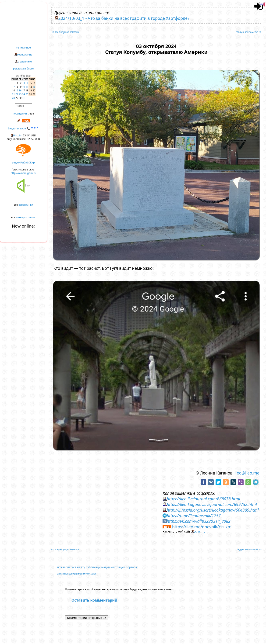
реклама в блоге (23, 68)
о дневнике (25, 61)
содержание (25, 54)
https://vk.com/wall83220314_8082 (199, 521)
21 (13, 94)
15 (17, 90)
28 (13, 98)
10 (23, 87)
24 (23, 94)
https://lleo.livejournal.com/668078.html (203, 499)
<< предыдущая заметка (65, 32)
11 (27, 87)
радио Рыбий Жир (23, 162)
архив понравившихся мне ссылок (77, 574)
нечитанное (23, 47)
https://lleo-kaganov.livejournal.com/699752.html (212, 504)
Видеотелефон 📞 (23, 128)
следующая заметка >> (249, 32)
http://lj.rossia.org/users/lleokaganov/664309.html (213, 510)
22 (17, 94)
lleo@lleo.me (247, 473)
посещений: (20, 113)
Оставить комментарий (94, 600)
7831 (31, 113)
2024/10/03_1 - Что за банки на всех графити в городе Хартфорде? (124, 18)
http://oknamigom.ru (23, 173)
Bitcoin (18, 135)
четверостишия (26, 217)
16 (20, 90)
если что (200, 531)
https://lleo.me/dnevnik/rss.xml (202, 527)
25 (27, 94)
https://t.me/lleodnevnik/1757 (194, 516)
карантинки (26, 205)
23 (20, 94)
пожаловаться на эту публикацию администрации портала (97, 567)
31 (23, 98)
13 (34, 87)
